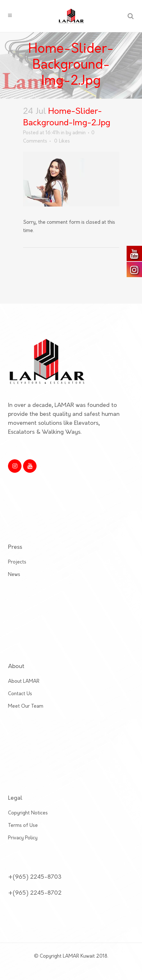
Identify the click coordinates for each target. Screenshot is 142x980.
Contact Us (20, 664)
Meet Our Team (26, 676)
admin (79, 133)
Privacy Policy (23, 808)
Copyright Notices (28, 783)
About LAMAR (24, 651)
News (14, 544)
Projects (17, 532)
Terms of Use (23, 795)
